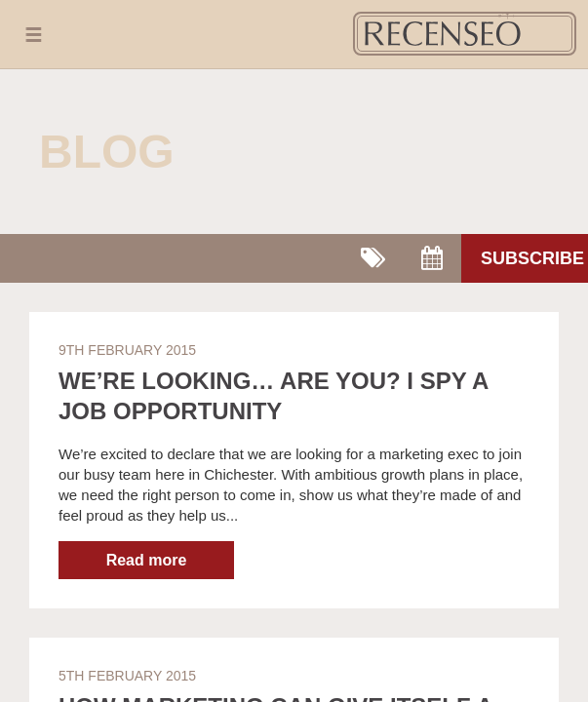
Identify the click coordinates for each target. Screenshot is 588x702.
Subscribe (532, 258)
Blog (107, 152)
